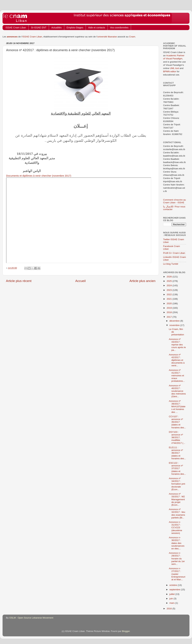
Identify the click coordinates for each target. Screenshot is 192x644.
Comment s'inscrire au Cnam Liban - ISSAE (174, 201)
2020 (170, 303)
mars (172, 603)
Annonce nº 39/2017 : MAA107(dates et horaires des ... (177, 407)
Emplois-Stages (75, 28)
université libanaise (107, 37)
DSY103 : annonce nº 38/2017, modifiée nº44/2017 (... (177, 437)
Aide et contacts (97, 28)
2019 (170, 308)
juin (172, 599)
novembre (175, 325)
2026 (170, 277)
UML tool (174, 68)
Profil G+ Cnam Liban (174, 253)
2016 (170, 609)
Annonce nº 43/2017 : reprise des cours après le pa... (177, 345)
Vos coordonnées (119, 28)
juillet (172, 594)
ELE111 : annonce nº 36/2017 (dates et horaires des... (177, 453)
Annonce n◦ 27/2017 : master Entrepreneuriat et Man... (177, 574)
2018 (170, 312)
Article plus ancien (142, 281)
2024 (170, 285)
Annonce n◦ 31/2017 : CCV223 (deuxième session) (176, 528)
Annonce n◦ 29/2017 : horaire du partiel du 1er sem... (177, 559)
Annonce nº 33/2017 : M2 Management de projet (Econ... (177, 499)
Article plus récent (19, 281)
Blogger (126, 631)
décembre (175, 321)
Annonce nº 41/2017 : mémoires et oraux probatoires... (177, 376)
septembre (175, 590)
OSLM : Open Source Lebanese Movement (31, 618)
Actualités (56, 28)
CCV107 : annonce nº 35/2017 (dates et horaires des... (177, 422)
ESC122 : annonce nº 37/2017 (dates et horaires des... (177, 468)
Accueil (80, 281)
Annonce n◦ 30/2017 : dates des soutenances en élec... (177, 543)
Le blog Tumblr (171, 264)
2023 (170, 290)
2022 (170, 294)
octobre (174, 585)
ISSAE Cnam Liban (16, 28)
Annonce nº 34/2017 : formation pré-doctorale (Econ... (177, 484)
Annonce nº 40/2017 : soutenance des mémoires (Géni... (177, 391)
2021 (170, 299)
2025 (170, 281)
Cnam (132, 37)
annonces (12, 37)
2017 (170, 317)
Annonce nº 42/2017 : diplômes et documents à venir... (177, 360)
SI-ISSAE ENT (39, 28)
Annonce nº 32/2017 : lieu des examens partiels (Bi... (177, 513)
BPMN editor (170, 71)
